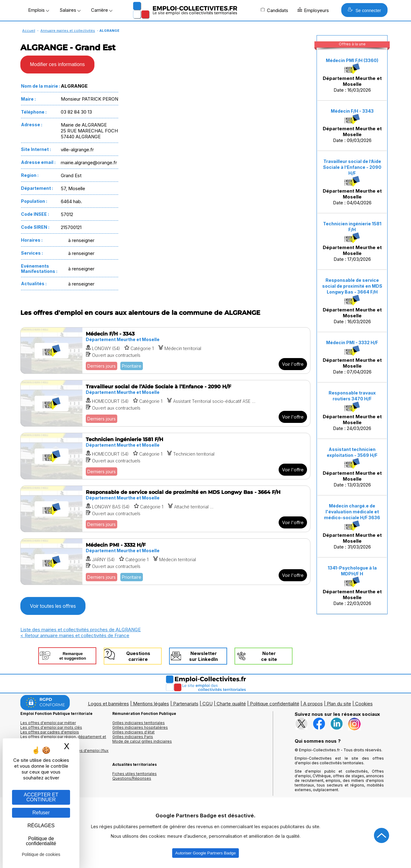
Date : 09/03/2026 (352, 126)
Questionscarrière (138, 656)
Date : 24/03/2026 (352, 411)
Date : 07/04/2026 (352, 357)
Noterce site (269, 656)
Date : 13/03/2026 (352, 467)
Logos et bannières (108, 704)
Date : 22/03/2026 (352, 586)
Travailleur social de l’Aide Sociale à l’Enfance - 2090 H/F (352, 167)
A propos (313, 704)
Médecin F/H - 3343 (352, 111)
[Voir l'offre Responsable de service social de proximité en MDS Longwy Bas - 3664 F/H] (165, 509)
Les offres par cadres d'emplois (50, 732)
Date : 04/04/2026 (352, 182)
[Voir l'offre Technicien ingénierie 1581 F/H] (165, 456)
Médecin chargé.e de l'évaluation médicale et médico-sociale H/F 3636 (352, 512)
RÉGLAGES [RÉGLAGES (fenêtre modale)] (41, 826)
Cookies (364, 704)
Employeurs (313, 10)
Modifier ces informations (57, 64)
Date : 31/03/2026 (352, 527)
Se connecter (364, 10)
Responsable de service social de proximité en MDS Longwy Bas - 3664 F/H (352, 286)
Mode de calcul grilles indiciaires (142, 741)
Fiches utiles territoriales (135, 774)
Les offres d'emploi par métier (48, 723)
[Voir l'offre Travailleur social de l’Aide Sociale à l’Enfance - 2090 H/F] (165, 403)
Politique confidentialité (275, 704)
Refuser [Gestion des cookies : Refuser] (41, 813)
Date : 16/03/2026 (352, 75)
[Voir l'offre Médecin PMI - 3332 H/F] (165, 562)
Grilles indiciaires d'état (133, 732)
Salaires (70, 10)
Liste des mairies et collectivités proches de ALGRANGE (81, 630)
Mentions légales (151, 704)
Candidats (274, 10)
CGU (208, 704)
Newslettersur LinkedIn (203, 656)
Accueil (29, 31)
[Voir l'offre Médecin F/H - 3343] (165, 351)
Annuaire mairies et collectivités (68, 31)
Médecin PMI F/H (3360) (352, 60)
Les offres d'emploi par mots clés (51, 727)
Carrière (102, 10)
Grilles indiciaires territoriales (139, 723)
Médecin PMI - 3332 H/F (352, 342)
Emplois (39, 10)
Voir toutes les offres (53, 606)
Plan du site (339, 704)
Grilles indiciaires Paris (133, 737)
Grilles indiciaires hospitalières (140, 727)
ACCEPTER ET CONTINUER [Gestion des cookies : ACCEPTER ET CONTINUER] (41, 797)
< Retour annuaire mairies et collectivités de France (75, 635)
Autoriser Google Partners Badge (205, 853)
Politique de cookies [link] (41, 854)
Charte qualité (231, 704)
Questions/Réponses (132, 778)
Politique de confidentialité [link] (41, 841)
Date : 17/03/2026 (352, 242)
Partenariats (186, 704)
